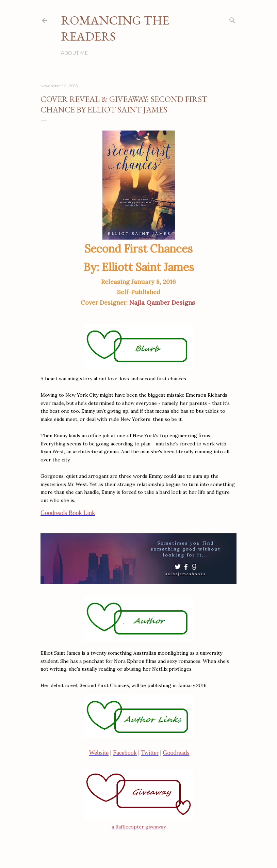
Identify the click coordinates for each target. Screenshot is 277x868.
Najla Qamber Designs (163, 302)
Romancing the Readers (115, 28)
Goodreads (176, 753)
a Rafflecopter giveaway (139, 827)
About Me (75, 53)
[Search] (232, 19)
